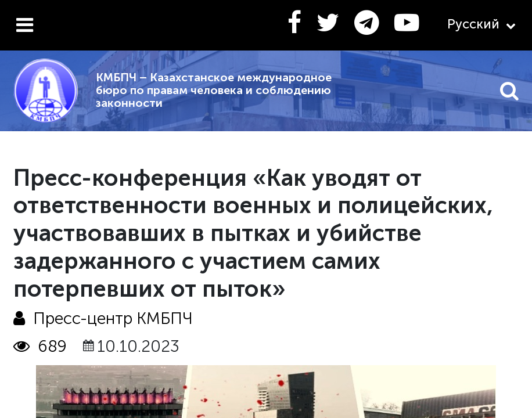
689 (40, 346)
